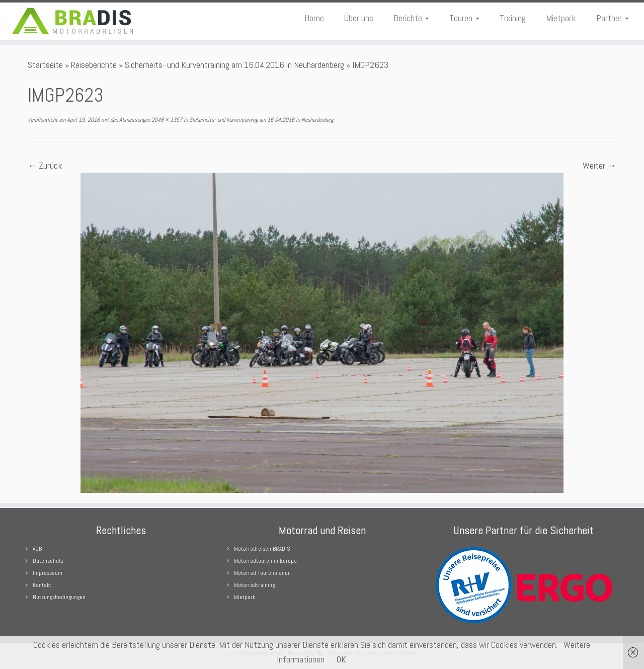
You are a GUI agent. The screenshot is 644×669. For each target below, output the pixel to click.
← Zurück (45, 165)
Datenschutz (48, 561)
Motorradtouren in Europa (265, 561)
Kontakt (42, 585)
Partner (613, 18)
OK (341, 659)
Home (314, 18)
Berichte (411, 18)
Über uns (359, 18)
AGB (37, 549)
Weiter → (599, 165)
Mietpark (561, 18)
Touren (464, 18)
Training (513, 18)
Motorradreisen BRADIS (262, 549)
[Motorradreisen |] (74, 21)
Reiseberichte (94, 65)
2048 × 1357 (166, 120)
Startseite (45, 65)
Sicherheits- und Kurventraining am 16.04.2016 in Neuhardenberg (234, 65)
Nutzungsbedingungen (59, 597)
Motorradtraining (254, 585)
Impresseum (48, 573)
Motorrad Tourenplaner (262, 573)
